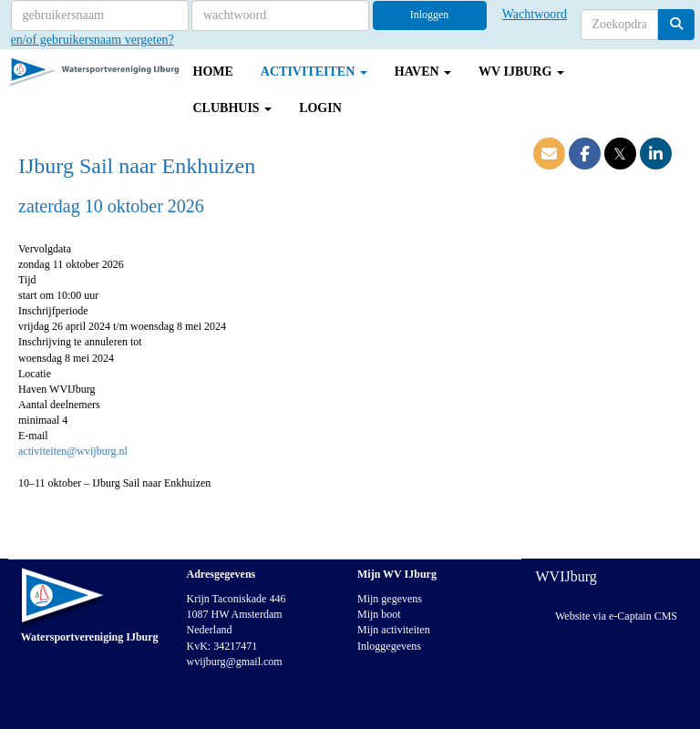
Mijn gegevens (390, 599)
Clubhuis (233, 108)
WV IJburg (521, 72)
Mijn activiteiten (394, 630)
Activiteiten (314, 72)
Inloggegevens (389, 646)
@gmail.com (235, 662)
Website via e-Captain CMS (616, 616)
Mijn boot (379, 614)
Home (213, 72)
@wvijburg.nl (73, 451)
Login (320, 108)
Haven (423, 72)
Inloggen (430, 15)
